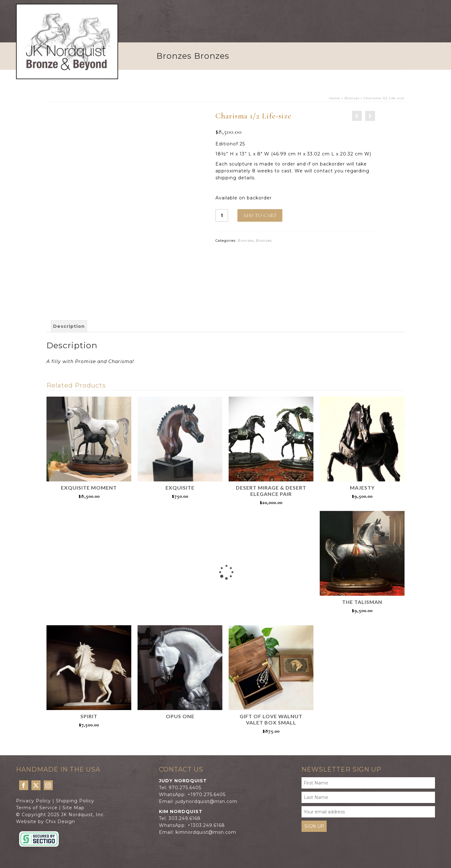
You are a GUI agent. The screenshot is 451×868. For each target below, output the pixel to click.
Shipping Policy (75, 801)
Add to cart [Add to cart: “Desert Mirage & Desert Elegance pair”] (271, 513)
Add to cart (260, 215)
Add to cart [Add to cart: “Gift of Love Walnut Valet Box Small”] (271, 741)
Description (69, 326)
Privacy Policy (33, 801)
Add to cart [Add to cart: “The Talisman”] (362, 621)
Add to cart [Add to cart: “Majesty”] (362, 506)
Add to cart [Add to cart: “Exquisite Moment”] (89, 506)
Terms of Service (37, 808)
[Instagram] (48, 785)
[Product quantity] (222, 215)
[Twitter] (36, 785)
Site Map (73, 808)
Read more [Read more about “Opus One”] (180, 724)
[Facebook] (24, 785)
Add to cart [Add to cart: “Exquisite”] (180, 506)
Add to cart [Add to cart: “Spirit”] (89, 735)
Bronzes (246, 241)
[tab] (69, 326)
